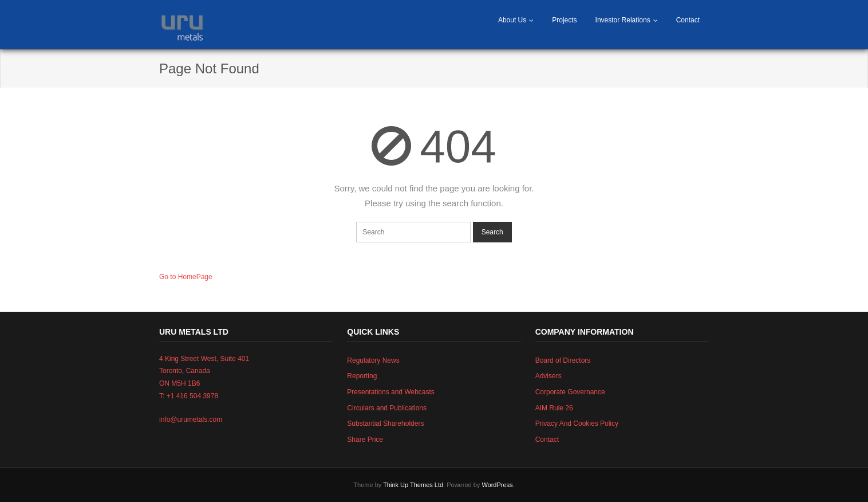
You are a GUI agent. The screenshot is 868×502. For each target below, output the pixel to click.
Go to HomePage (186, 277)
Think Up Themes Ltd (413, 485)
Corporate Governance (570, 392)
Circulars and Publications (387, 408)
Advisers (549, 376)
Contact (688, 20)
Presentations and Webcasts (391, 392)
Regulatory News (373, 360)
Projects (564, 20)
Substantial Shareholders (385, 423)
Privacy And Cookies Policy (577, 423)
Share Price (365, 440)
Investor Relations (623, 20)
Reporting (362, 376)
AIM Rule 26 (554, 408)
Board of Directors (563, 360)
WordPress (497, 485)
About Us (512, 20)
